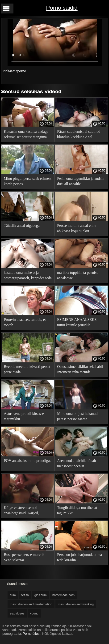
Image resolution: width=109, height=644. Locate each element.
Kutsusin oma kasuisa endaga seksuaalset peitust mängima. (26, 134)
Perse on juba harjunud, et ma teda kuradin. (80, 557)
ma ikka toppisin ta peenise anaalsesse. (78, 275)
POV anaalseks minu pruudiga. (27, 461)
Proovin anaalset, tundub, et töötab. (25, 322)
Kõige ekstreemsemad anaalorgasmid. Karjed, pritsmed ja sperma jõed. (22, 511)
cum (13, 595)
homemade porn (64, 595)
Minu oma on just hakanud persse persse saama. (77, 416)
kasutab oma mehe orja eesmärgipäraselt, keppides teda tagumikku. (28, 276)
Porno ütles (31, 634)
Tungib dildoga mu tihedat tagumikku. (77, 510)
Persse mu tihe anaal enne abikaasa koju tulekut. (77, 228)
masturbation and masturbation (31, 604)
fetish (25, 595)
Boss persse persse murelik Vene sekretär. (24, 557)
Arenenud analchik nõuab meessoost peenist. (76, 463)
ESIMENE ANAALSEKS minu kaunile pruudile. (77, 322)
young (34, 613)
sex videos (17, 613)
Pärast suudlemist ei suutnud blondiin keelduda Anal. (79, 134)
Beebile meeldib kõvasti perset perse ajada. (27, 369)
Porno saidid (62, 8)
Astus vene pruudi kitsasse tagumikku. (24, 416)
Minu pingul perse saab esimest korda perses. (28, 181)
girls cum (41, 595)
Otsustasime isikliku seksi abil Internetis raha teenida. (80, 369)
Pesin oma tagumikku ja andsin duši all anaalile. (81, 181)
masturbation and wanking (76, 604)
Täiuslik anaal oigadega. (22, 225)
